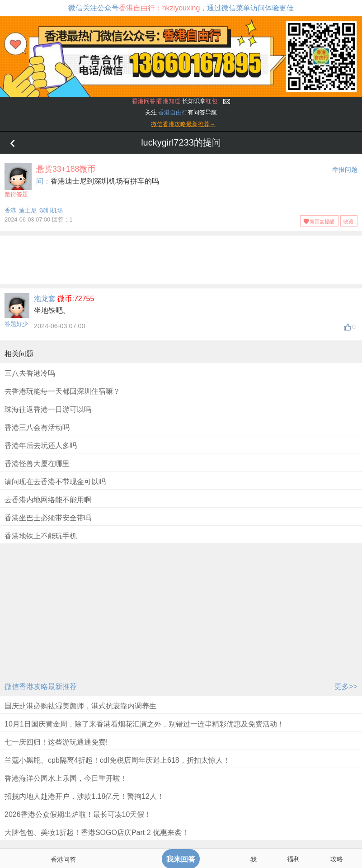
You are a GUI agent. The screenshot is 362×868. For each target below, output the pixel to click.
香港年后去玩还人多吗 (41, 446)
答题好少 (16, 324)
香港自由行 (173, 112)
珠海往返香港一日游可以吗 (48, 409)
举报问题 (345, 170)
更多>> (346, 686)
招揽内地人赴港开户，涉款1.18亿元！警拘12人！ (84, 796)
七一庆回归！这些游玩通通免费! (56, 742)
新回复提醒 (322, 222)
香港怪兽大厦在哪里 (37, 464)
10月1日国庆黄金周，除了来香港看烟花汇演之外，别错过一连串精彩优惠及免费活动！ (144, 724)
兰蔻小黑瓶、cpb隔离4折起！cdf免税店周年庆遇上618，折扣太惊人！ (117, 760)
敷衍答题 (18, 180)
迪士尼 (28, 210)
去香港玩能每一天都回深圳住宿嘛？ (62, 391)
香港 (10, 210)
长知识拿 (175, 101)
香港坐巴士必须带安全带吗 (48, 518)
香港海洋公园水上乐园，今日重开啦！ (66, 778)
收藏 (348, 222)
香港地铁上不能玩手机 (41, 536)
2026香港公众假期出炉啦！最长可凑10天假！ (78, 814)
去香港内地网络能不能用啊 (48, 500)
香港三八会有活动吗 (37, 427)
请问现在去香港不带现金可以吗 (55, 482)
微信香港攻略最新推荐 (41, 686)
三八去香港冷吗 (30, 373)
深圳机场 (51, 210)
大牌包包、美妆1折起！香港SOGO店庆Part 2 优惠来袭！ (97, 833)
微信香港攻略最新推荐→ (183, 124)
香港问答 (63, 859)
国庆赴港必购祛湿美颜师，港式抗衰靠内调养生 (80, 706)
